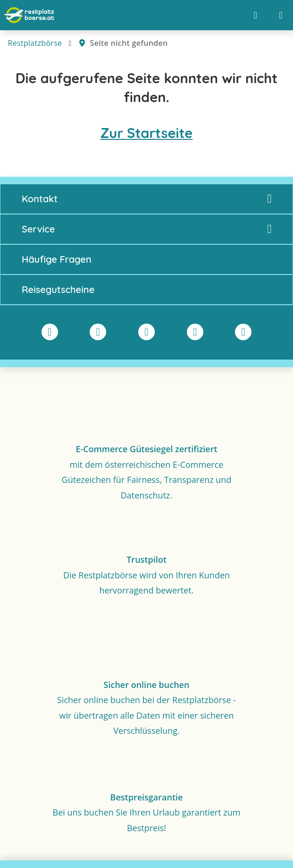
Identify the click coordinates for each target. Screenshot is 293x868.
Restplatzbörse (35, 43)
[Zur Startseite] (29, 15)
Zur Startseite (147, 133)
